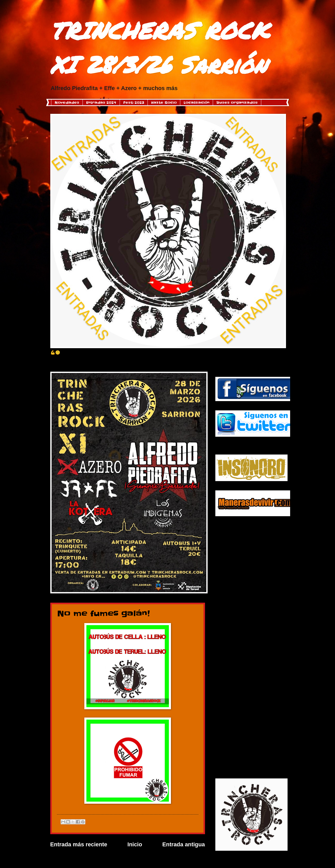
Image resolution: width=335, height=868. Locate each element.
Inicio (135, 844)
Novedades (67, 102)
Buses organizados (237, 102)
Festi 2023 (134, 102)
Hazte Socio (164, 102)
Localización (197, 102)
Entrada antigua (183, 844)
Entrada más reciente (79, 844)
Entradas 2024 (101, 102)
